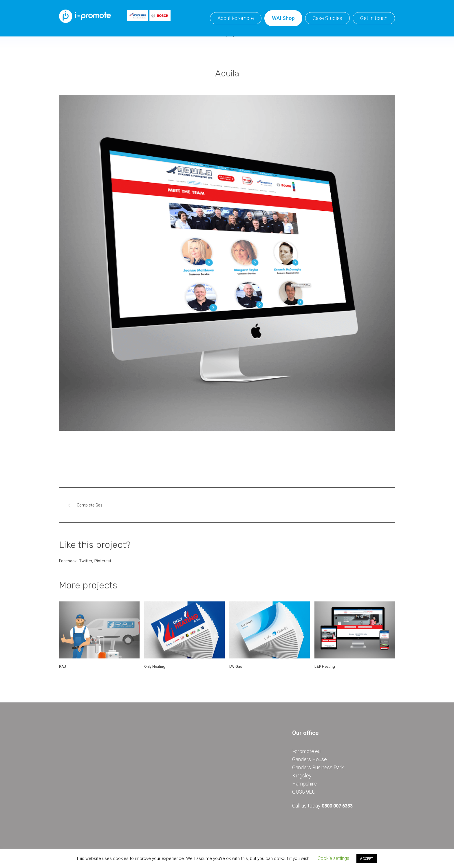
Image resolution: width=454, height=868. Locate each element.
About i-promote (236, 18)
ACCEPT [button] (367, 859)
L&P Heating (325, 666)
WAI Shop (283, 18)
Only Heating (155, 666)
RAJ (63, 666)
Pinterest (103, 561)
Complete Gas (90, 505)
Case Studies (327, 18)
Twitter (86, 561)
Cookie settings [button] (333, 858)
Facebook (68, 561)
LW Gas (236, 666)
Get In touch (374, 18)
